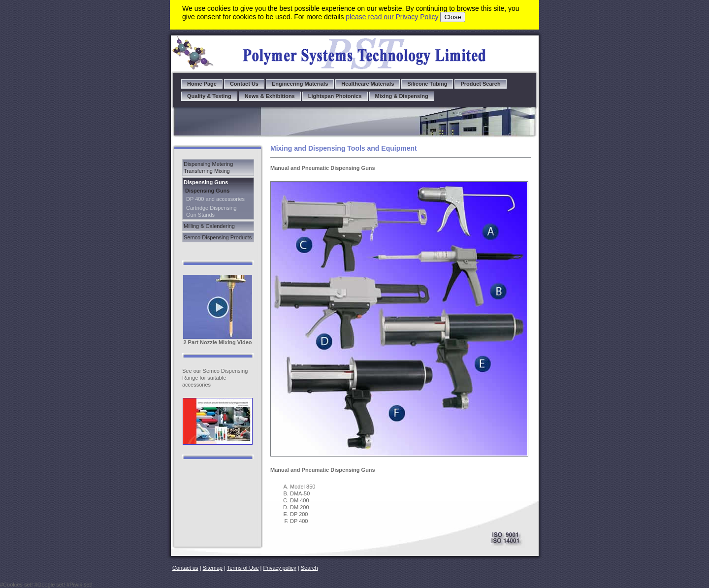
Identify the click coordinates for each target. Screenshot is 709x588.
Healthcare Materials (368, 84)
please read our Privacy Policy (392, 17)
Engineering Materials (300, 84)
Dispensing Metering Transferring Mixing (208, 167)
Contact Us (244, 84)
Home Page (202, 84)
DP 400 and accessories (215, 199)
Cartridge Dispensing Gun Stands (211, 211)
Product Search (480, 84)
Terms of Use (243, 568)
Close (452, 17)
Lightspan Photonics (335, 96)
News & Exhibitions (270, 96)
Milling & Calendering (209, 226)
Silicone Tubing (427, 84)
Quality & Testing (209, 96)
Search (309, 568)
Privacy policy (280, 568)
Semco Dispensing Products (218, 237)
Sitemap (213, 568)
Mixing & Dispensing (402, 96)
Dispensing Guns (206, 182)
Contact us (185, 568)
